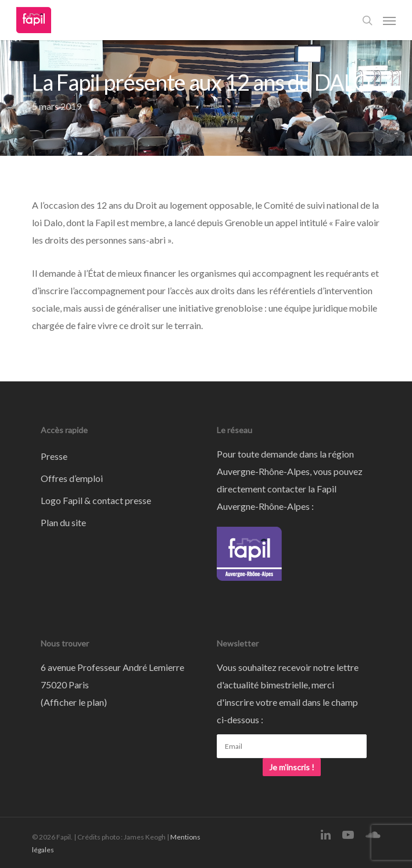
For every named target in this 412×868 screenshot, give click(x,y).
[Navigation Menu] (389, 20)
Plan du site (63, 522)
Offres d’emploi (72, 478)
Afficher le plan (74, 702)
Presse (54, 456)
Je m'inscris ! (292, 767)
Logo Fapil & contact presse (96, 500)
